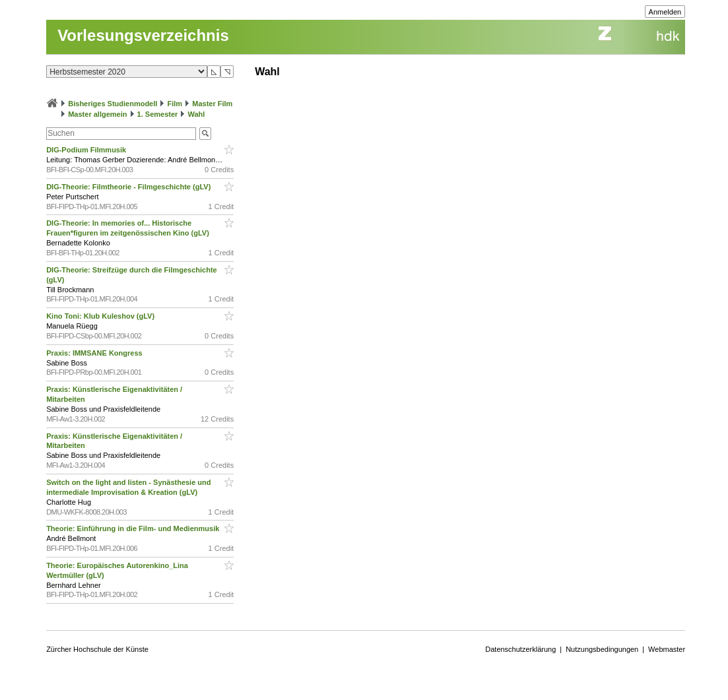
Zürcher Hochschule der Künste (97, 649)
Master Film (212, 104)
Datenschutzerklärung (520, 649)
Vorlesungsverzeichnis (143, 35)
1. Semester (158, 114)
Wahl (196, 114)
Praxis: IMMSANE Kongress (95, 353)
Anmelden (665, 12)
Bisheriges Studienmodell (113, 104)
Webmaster (667, 649)
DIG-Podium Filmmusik (87, 150)
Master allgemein (97, 114)
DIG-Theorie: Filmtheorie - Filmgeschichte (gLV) (129, 187)
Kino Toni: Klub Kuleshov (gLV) (101, 316)
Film (175, 104)
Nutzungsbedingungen (602, 649)
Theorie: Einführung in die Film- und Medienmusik (134, 528)
